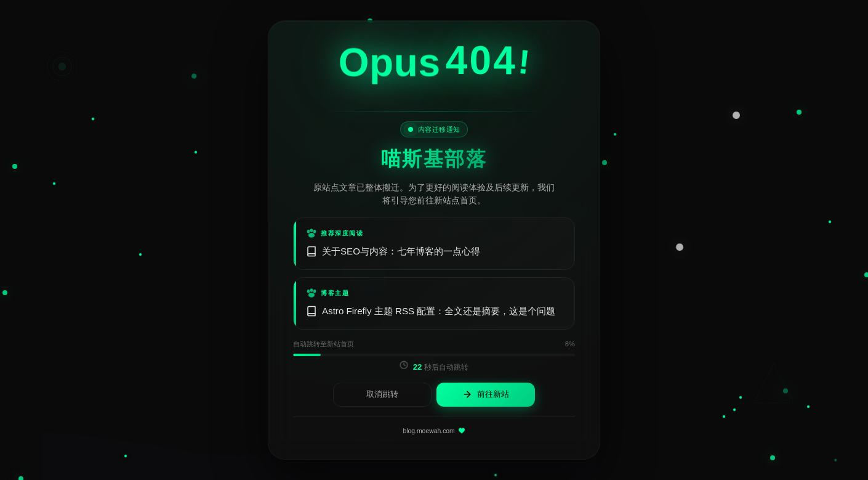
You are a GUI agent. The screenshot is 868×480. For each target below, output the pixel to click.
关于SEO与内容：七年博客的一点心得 (393, 251)
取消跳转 (382, 394)
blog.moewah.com (434, 431)
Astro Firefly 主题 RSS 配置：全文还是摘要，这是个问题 (431, 311)
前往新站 (486, 395)
